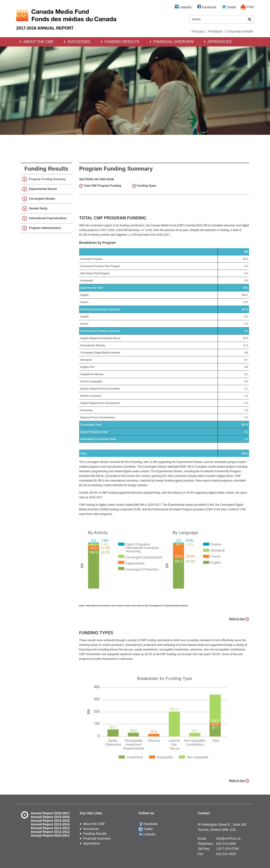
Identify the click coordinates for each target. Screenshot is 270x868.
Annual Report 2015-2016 (50, 817)
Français (198, 31)
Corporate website (240, 31)
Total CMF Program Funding (102, 186)
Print (250, 7)
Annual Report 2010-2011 (50, 835)
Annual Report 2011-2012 (50, 832)
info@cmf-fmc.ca (228, 838)
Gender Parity (38, 208)
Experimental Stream (43, 189)
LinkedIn (183, 7)
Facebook (207, 7)
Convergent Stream (42, 199)
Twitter (229, 7)
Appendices (220, 42)
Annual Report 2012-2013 (50, 828)
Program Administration (45, 228)
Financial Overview (174, 42)
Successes (79, 42)
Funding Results (122, 42)
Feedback (215, 31)
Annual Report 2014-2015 (50, 821)
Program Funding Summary (47, 179)
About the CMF (38, 42)
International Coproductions (48, 218)
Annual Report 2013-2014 (50, 824)
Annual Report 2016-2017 (50, 813)
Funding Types (147, 186)
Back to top (237, 619)
